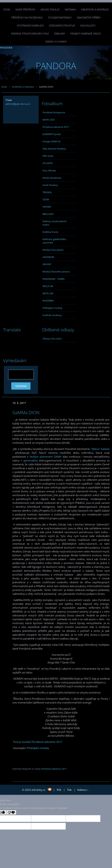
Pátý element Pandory (54, 149)
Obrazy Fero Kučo (52, 339)
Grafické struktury (52, 315)
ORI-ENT (47, 264)
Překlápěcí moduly (52, 308)
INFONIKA (70, 10)
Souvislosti (88, 26)
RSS (59, 790)
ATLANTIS (48, 163)
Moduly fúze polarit (53, 250)
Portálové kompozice (54, 112)
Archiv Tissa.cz (50, 10)
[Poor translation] (11, 812)
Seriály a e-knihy (56, 42)
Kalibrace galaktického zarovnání (54, 241)
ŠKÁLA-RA (48, 286)
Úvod (7, 10)
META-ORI (48, 293)
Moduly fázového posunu (56, 272)
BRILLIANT (48, 214)
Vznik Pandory (50, 185)
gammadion (31, 460)
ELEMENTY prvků (52, 134)
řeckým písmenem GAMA (46, 457)
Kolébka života (50, 232)
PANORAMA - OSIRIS (54, 279)
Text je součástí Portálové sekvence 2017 (38, 742)
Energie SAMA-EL (52, 141)
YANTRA (47, 207)
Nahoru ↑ (83, 790)
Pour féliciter (49, 171)
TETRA (46, 200)
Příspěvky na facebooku (27, 18)
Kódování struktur (62, 26)
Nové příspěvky (25, 10)
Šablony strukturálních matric (55, 223)
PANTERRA (48, 301)
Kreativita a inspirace (95, 10)
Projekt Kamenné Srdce (86, 34)
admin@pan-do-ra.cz (18, 104)
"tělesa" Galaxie (100, 449)
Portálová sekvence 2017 (56, 127)
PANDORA (6, 48)
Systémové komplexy (30, 26)
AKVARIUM (48, 257)
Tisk (69, 790)
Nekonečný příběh (89, 18)
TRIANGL (47, 192)
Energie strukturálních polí (30, 34)
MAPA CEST (49, 120)
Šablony (60, 34)
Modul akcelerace (52, 178)
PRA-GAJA (48, 156)
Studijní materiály (60, 18)
